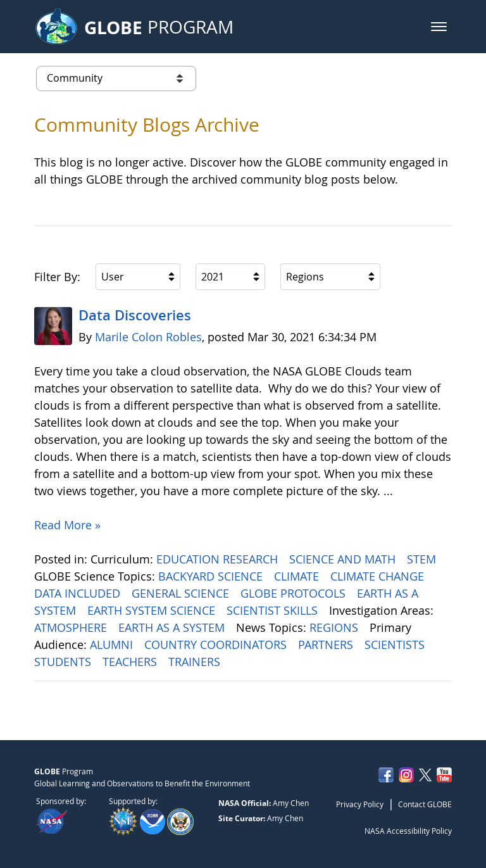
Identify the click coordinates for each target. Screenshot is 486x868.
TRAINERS (196, 662)
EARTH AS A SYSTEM (173, 627)
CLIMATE (298, 576)
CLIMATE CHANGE (379, 576)
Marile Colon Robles (148, 337)
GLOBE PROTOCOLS (295, 593)
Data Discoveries (135, 315)
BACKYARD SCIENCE (212, 576)
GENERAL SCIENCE (182, 593)
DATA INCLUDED (79, 593)
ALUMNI (113, 645)
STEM (423, 559)
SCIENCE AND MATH (344, 559)
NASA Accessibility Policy (408, 831)
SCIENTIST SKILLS (274, 610)
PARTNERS (327, 645)
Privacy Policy (360, 804)
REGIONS (335, 627)
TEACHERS (131, 662)
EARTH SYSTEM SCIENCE (153, 610)
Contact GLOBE (425, 804)
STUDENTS (64, 662)
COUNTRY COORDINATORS (217, 645)
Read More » (67, 525)
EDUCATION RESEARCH (219, 559)
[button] (439, 27)
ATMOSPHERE (72, 627)
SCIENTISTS (396, 645)
